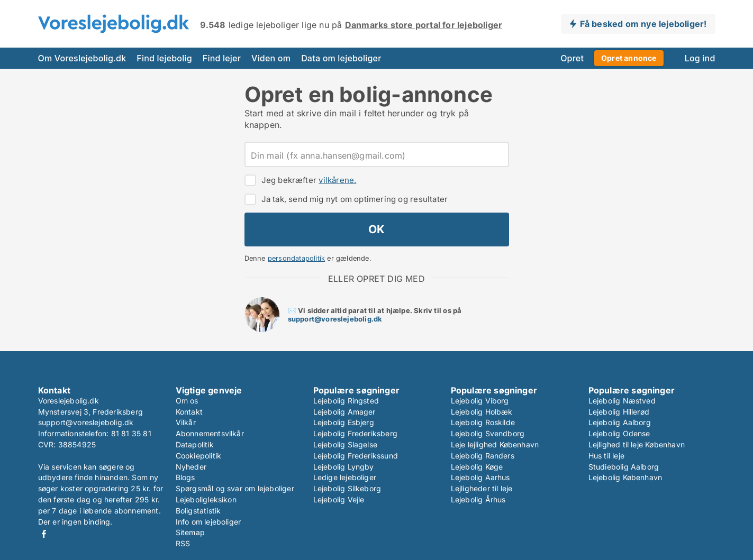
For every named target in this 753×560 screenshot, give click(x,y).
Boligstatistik (198, 511)
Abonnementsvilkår (210, 433)
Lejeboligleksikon (206, 499)
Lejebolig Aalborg (620, 422)
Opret (572, 58)
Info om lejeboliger (208, 522)
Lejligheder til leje (482, 488)
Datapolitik (195, 444)
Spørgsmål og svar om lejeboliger (235, 488)
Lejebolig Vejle (339, 499)
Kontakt (189, 412)
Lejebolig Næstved (622, 401)
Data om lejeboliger (341, 58)
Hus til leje (606, 456)
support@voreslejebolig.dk (335, 319)
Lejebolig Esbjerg (344, 422)
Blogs (185, 477)
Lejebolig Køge (477, 467)
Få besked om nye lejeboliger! (643, 24)
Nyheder (191, 467)
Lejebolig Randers (483, 456)
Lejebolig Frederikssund (356, 456)
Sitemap (190, 532)
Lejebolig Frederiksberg (356, 433)
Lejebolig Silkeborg (347, 488)
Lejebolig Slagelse (346, 444)
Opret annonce (629, 58)
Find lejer (222, 58)
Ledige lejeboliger (345, 477)
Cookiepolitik (199, 456)
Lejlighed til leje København (637, 444)
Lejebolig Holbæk (482, 412)
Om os (187, 401)
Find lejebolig (164, 58)
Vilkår (186, 422)
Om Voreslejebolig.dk (82, 58)
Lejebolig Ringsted (346, 401)
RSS (183, 543)
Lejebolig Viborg (480, 401)
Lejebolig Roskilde (483, 422)
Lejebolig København (625, 477)
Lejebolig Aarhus (480, 477)
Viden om (271, 58)
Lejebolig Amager (344, 412)
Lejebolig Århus (478, 499)
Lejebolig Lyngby (344, 467)
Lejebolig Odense (619, 433)
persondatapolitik (296, 258)
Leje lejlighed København (495, 444)
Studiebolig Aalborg (624, 467)
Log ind (700, 58)
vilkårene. (337, 180)
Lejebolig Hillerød (619, 412)
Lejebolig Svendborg (488, 433)
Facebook (44, 534)
